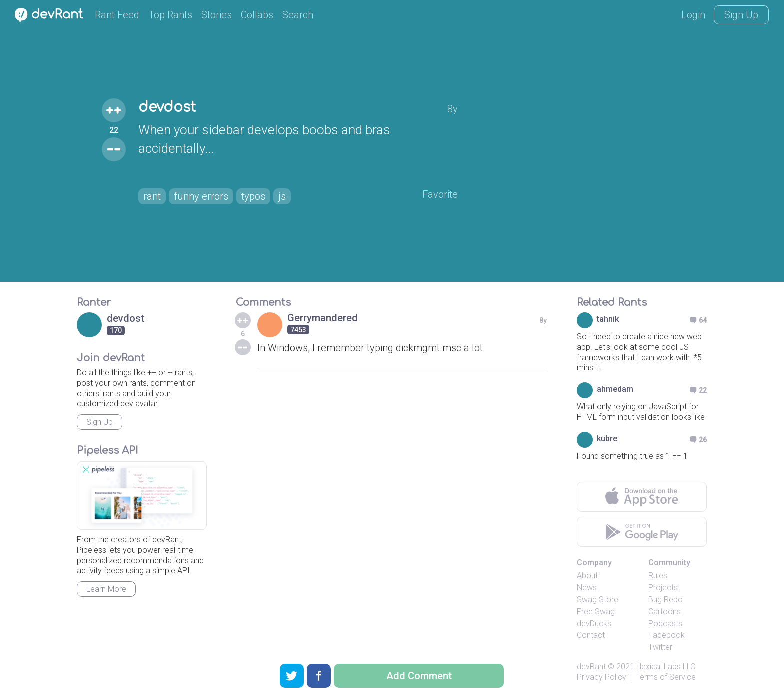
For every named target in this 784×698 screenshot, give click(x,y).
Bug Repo (666, 600)
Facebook (667, 635)
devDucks (594, 624)
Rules (658, 576)
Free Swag (596, 612)
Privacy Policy (602, 677)
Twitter (660, 647)
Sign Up (741, 15)
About (587, 576)
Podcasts (665, 624)
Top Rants (170, 15)
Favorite (440, 194)
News (587, 588)
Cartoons (665, 612)
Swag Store (598, 600)
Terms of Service (666, 677)
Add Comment (419, 676)
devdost (167, 107)
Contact (591, 635)
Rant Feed (117, 15)
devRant (591, 667)
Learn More (106, 589)
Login (693, 15)
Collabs (257, 15)
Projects (663, 588)
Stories (217, 15)
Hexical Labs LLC (666, 667)
